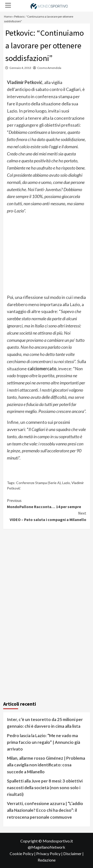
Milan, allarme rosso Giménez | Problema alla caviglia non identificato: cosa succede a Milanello (46, 765)
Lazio (66, 483)
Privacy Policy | (50, 854)
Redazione (47, 860)
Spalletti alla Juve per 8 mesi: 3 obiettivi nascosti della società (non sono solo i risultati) (45, 788)
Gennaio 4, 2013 (20, 68)
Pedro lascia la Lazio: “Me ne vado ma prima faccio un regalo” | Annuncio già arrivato (44, 742)
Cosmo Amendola (49, 68)
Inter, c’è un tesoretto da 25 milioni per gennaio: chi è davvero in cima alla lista (45, 723)
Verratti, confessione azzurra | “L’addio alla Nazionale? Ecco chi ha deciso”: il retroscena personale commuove (45, 810)
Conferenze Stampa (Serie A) (38, 483)
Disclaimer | (73, 854)
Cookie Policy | (23, 854)
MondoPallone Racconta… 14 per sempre (47, 503)
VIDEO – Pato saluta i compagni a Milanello (47, 516)
